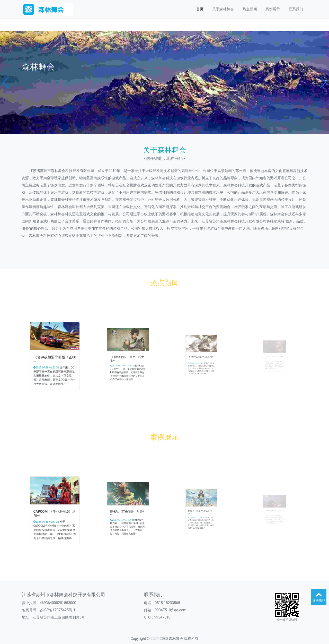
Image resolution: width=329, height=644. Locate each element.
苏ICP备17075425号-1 (58, 610)
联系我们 (296, 9)
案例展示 (273, 9)
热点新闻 (250, 9)
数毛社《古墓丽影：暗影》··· (128, 512)
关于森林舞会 (223, 9)
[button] (6, 82)
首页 (200, 9)
